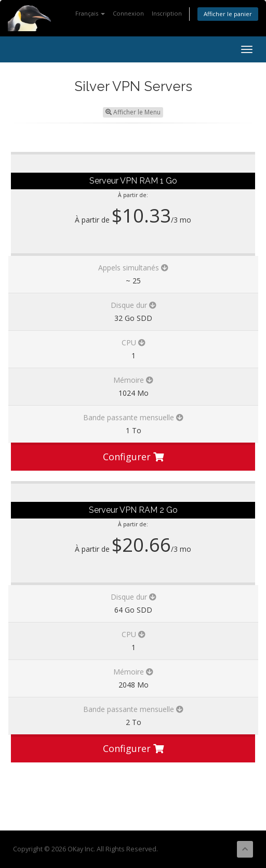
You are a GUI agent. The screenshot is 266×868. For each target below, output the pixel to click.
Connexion (128, 13)
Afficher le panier (228, 14)
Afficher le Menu (133, 112)
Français (90, 13)
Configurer (133, 457)
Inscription (167, 13)
